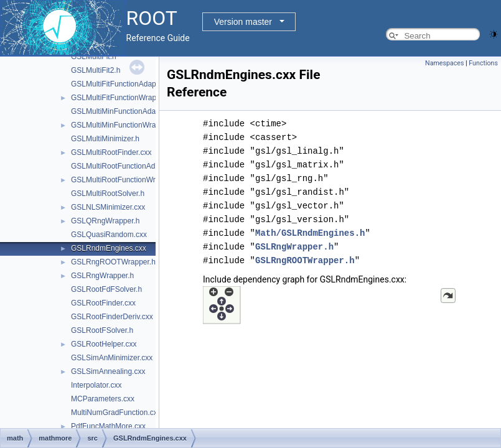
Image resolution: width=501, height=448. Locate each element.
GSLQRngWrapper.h (105, 221)
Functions (483, 63)
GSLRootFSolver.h (102, 330)
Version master (243, 22)
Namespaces (444, 63)
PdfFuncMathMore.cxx (108, 426)
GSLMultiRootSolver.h (108, 194)
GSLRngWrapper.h (102, 276)
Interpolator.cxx (96, 385)
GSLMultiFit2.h (96, 70)
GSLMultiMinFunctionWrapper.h (124, 125)
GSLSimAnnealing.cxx (108, 371)
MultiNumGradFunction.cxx (116, 413)
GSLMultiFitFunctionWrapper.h (122, 98)
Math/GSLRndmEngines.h (310, 233)
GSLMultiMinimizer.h (105, 139)
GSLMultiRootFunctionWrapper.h (126, 180)
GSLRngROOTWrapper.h (113, 262)
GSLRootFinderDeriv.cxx (112, 317)
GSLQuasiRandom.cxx (109, 235)
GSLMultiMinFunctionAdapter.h (123, 111)
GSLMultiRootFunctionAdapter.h (124, 166)
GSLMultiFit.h (94, 57)
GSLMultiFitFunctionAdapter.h (121, 84)
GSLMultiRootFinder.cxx (111, 152)
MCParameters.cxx (103, 399)
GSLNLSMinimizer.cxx (108, 207)
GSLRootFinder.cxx (103, 303)
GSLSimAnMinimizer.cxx (112, 358)
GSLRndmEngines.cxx (109, 248)
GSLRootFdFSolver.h (106, 289)
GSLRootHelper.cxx (104, 344)
